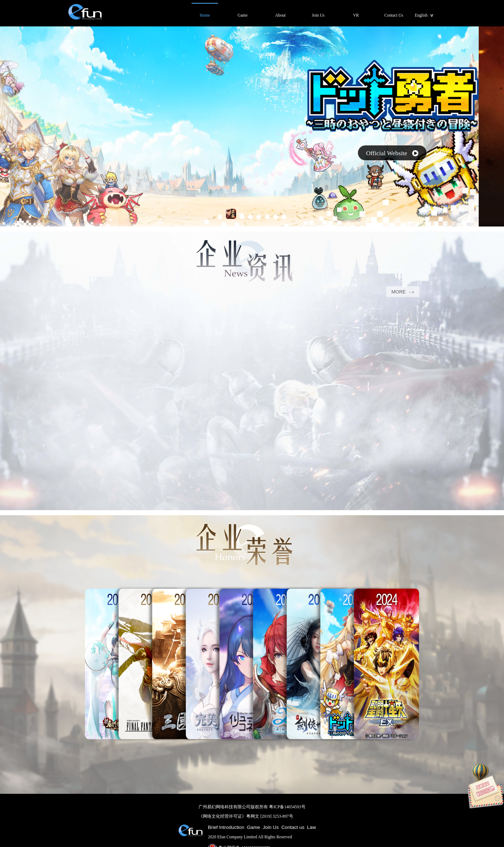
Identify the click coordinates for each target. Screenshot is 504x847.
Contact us (293, 827)
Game (253, 827)
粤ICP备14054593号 (287, 807)
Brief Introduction (226, 827)
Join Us (270, 827)
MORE (403, 292)
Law (311, 827)
